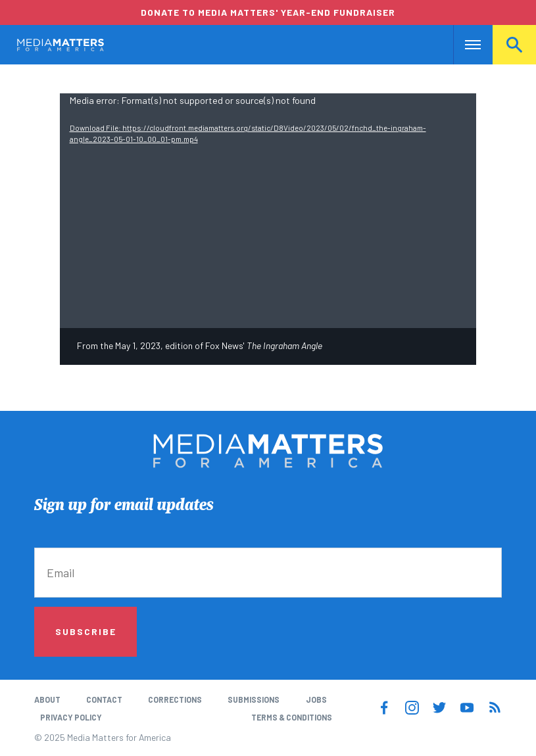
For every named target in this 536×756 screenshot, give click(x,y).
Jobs (316, 699)
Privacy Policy (71, 717)
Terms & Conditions (292, 717)
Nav (465, 45)
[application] (268, 211)
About (47, 699)
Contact (104, 699)
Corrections (175, 699)
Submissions (254, 699)
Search (514, 45)
